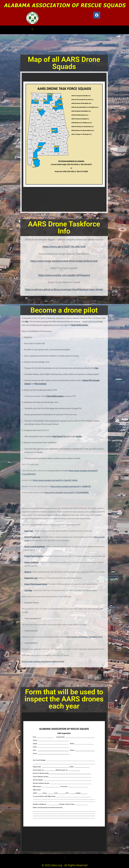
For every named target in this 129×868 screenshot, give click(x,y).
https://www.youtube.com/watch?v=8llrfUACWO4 (43, 661)
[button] (32, 29)
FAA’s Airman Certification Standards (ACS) (84, 637)
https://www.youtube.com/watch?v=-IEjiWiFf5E (71, 486)
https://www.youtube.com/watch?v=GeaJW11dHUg (55, 480)
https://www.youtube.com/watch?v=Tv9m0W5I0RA (67, 493)
